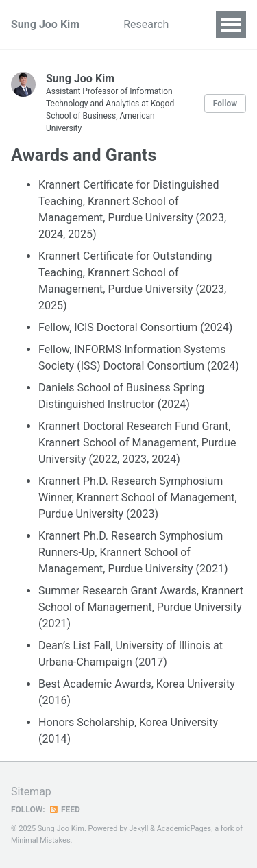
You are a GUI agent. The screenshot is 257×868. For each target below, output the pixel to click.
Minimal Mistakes (41, 840)
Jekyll (138, 829)
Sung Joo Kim (45, 24)
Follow (225, 104)
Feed (64, 810)
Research (146, 24)
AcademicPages (184, 829)
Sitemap (31, 792)
